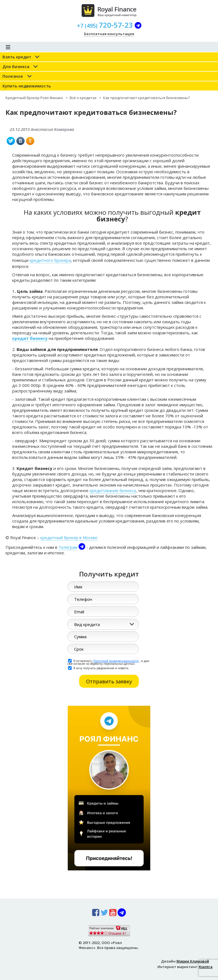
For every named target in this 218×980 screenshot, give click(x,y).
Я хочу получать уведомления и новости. (99, 668)
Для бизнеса (16, 66)
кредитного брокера (50, 260)
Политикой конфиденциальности (116, 661)
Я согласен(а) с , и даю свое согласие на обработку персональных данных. (108, 662)
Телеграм (68, 547)
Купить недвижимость (27, 86)
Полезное (13, 76)
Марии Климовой (193, 961)
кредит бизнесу (30, 338)
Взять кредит (17, 57)
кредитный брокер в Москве (69, 537)
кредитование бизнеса (113, 490)
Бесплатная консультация (109, 34)
